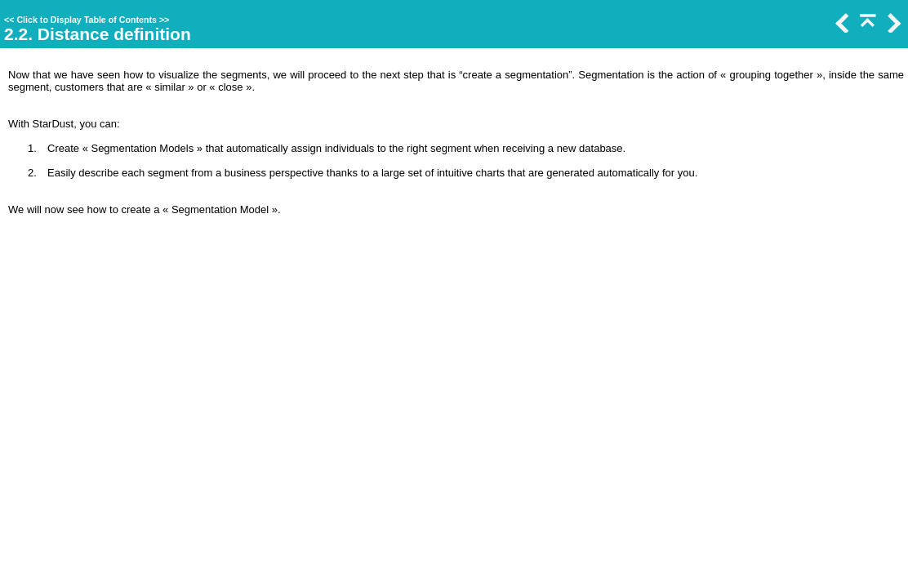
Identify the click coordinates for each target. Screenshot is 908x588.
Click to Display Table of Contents (87, 20)
